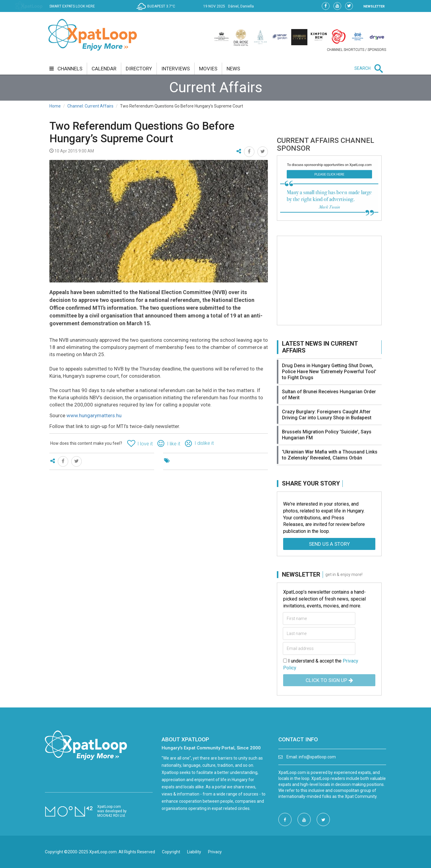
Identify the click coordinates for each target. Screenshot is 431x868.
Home (55, 106)
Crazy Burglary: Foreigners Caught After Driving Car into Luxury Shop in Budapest (327, 415)
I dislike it (204, 443)
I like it (174, 444)
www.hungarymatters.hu (94, 415)
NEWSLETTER (374, 6)
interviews (176, 69)
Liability (194, 852)
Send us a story (329, 544)
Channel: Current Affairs (90, 106)
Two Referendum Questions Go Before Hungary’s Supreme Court (142, 132)
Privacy (215, 852)
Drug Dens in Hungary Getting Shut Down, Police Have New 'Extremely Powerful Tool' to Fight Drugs (329, 372)
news (233, 69)
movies (208, 69)
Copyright (171, 852)
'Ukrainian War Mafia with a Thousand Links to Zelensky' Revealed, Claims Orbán (330, 455)
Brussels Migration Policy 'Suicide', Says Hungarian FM (327, 435)
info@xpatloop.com (317, 757)
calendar (104, 69)
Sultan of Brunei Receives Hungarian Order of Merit (329, 395)
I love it (145, 444)
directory (139, 69)
